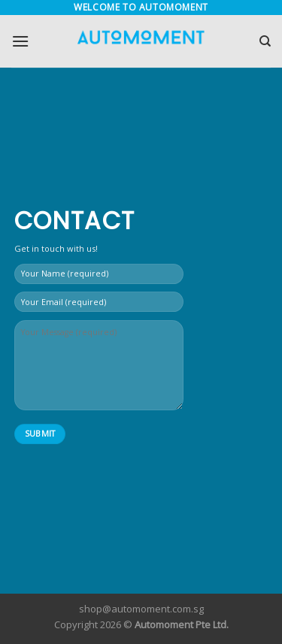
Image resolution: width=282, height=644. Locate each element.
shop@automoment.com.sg (141, 609)
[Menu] (20, 41)
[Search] (265, 41)
